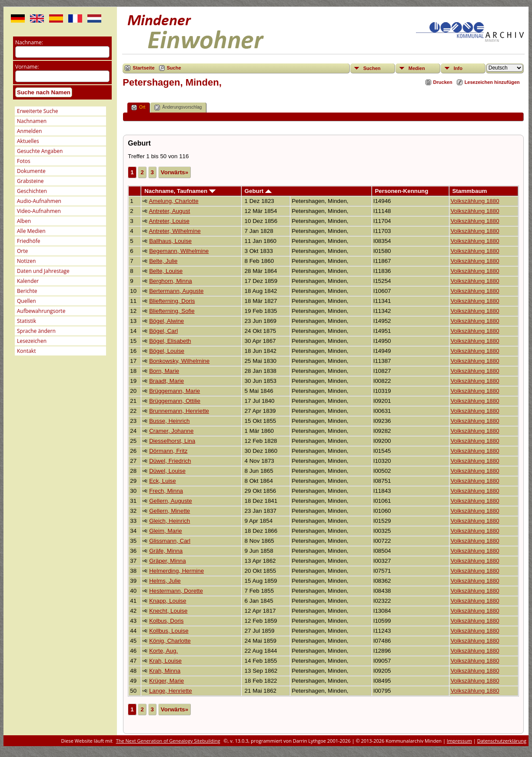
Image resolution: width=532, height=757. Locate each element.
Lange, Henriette (171, 691)
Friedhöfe (29, 241)
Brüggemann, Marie (175, 391)
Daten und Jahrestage (43, 271)
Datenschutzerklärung (502, 741)
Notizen (26, 261)
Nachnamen (32, 121)
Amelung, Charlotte (173, 201)
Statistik (27, 321)
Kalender (28, 281)
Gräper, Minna (167, 561)
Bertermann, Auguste (176, 291)
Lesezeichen (32, 341)
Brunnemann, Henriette (179, 411)
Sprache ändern (36, 331)
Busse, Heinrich (169, 421)
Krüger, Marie (166, 681)
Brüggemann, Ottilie (175, 401)
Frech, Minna (166, 491)
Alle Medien (31, 231)
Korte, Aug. (163, 651)
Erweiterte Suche (37, 111)
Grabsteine (30, 181)
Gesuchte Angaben (40, 151)
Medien (417, 68)
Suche (174, 68)
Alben (24, 221)
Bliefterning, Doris (172, 301)
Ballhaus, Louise (170, 241)
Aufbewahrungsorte (41, 311)
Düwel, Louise (167, 471)
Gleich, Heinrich (170, 521)
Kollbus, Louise (169, 631)
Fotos (24, 161)
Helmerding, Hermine (176, 571)
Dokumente (31, 171)
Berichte (27, 291)
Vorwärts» (175, 172)
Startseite (143, 68)
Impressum (459, 741)
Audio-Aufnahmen (39, 201)
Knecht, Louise (168, 611)
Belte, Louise (166, 271)
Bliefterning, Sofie (172, 311)
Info (458, 68)
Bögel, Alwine (166, 321)
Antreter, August (169, 211)
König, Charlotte (170, 641)
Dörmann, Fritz (168, 451)
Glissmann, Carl (170, 541)
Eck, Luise (163, 481)
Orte (22, 251)
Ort (138, 108)
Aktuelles (28, 141)
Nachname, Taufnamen (180, 191)
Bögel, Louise (167, 351)
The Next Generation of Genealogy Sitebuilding (168, 741)
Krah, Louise (165, 661)
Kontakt (26, 351)
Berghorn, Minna (171, 281)
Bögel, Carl (163, 331)
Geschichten (32, 191)
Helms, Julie (165, 581)
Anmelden (29, 131)
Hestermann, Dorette (176, 591)
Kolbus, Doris (166, 621)
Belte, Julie (163, 261)
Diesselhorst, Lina (172, 441)
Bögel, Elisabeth (170, 341)
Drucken (443, 82)
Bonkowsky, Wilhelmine (179, 361)
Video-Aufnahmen (39, 211)
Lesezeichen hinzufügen (492, 82)
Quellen (27, 301)
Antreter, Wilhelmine (175, 231)
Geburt (258, 191)
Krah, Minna (165, 671)
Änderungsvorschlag (178, 108)
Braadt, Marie (166, 381)
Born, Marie (164, 371)
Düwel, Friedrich (170, 461)
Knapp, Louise (168, 601)
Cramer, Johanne (171, 431)
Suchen (372, 68)
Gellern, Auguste (171, 501)
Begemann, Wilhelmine (179, 251)
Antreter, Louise (169, 221)
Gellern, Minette (170, 511)
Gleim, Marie (166, 531)
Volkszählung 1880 (475, 201)
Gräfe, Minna (166, 551)
